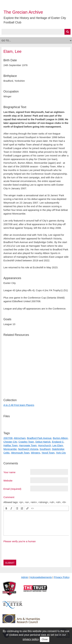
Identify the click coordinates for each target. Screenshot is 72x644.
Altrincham (20, 438)
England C (58, 442)
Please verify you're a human (20, 541)
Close (45, 639)
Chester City (10, 442)
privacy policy (31, 639)
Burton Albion (60, 438)
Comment (9, 497)
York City (61, 453)
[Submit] (67, 32)
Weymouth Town (20, 453)
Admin (25, 577)
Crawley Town (26, 442)
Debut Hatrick (43, 442)
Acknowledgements (41, 577)
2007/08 (8, 438)
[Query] (36, 32)
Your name (10, 472)
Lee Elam (58, 445)
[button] (6, 508)
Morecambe (10, 449)
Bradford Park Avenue (39, 438)
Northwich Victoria (28, 449)
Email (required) (12, 489)
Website (8, 480)
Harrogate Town (28, 445)
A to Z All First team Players (19, 405)
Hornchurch (45, 445)
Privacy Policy (62, 577)
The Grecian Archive (23, 12)
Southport (45, 449)
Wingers (35, 453)
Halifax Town (11, 445)
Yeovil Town (48, 453)
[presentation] (6, 508)
